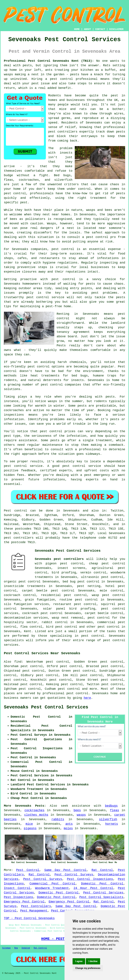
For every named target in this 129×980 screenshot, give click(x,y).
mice (29, 824)
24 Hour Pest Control (93, 888)
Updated (26, 948)
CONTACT (100, 29)
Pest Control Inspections (90, 879)
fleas (115, 810)
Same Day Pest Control (65, 870)
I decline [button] (93, 961)
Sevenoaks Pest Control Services (46, 707)
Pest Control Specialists (101, 897)
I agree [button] (79, 961)
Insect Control (17, 888)
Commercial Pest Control (52, 884)
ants (69, 824)
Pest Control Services (103, 893)
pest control (109, 627)
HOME (77, 29)
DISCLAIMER (116, 29)
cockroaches (35, 810)
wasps (81, 815)
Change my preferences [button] (88, 968)
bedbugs (111, 806)
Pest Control (28, 870)
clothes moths (36, 815)
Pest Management (34, 911)
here (87, 698)
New (16, 948)
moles (68, 828)
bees (77, 810)
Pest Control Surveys (74, 875)
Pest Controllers (36, 906)
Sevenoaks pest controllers (59, 559)
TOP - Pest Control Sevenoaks (29, 918)
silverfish (108, 819)
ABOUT (88, 29)
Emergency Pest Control (24, 902)
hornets (112, 824)
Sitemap (6, 948)
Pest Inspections (18, 897)
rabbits (58, 819)
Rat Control (102, 870)
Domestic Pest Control (102, 884)
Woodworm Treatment (52, 888)
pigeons (30, 828)
